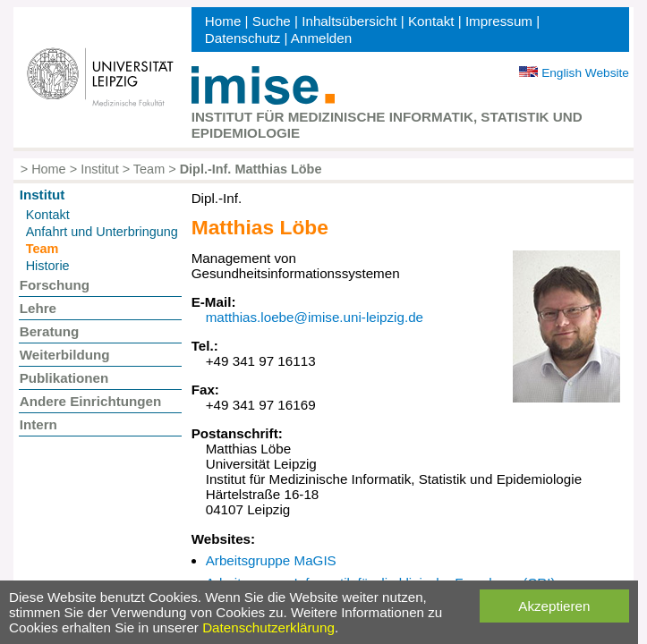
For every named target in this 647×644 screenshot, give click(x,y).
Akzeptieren (554, 606)
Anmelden (321, 38)
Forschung (55, 285)
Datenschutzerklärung (268, 627)
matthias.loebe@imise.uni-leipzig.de (315, 317)
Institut (100, 169)
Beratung (50, 331)
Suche (272, 21)
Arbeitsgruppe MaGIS (271, 560)
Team (149, 169)
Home (223, 21)
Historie (48, 266)
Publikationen (64, 378)
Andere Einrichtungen (91, 401)
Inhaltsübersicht (349, 21)
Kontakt (431, 21)
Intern (38, 424)
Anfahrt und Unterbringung (102, 232)
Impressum (499, 21)
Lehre (38, 308)
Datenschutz (243, 38)
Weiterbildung (65, 355)
